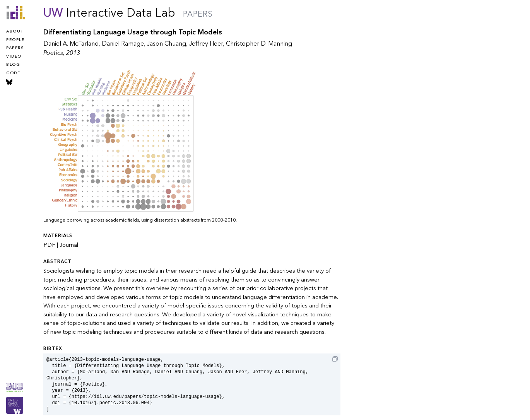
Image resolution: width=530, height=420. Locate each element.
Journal (69, 245)
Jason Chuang (167, 44)
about (15, 31)
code (13, 73)
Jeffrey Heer (206, 44)
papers (15, 48)
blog (13, 65)
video (14, 56)
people (15, 40)
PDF (49, 245)
